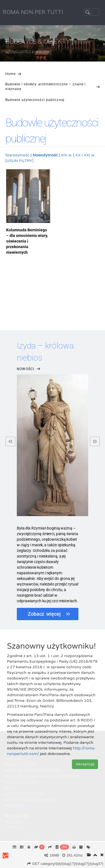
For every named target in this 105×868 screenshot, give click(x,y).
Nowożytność (45, 155)
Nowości (29, 369)
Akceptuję (85, 764)
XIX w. (66, 155)
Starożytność (17, 155)
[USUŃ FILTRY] (19, 161)
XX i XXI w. (85, 155)
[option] (53, 483)
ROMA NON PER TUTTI (33, 12)
